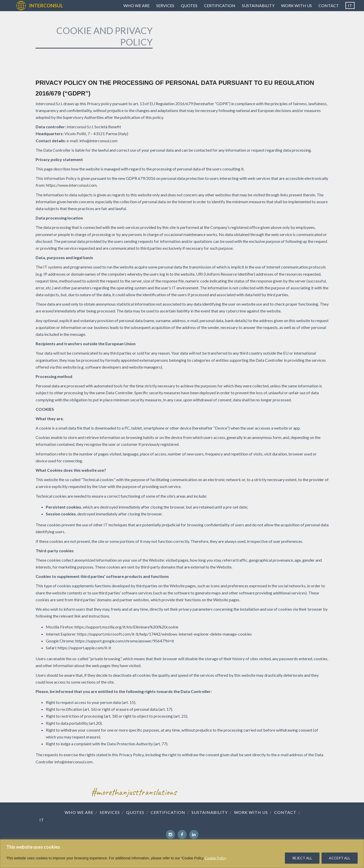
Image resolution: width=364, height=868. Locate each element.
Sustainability (258, 5)
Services (165, 5)
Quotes (189, 5)
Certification (220, 5)
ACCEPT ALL (340, 858)
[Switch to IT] (350, 6)
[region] (182, 854)
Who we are (136, 5)
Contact (329, 5)
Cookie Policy (215, 858)
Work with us (296, 5)
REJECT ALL (302, 858)
